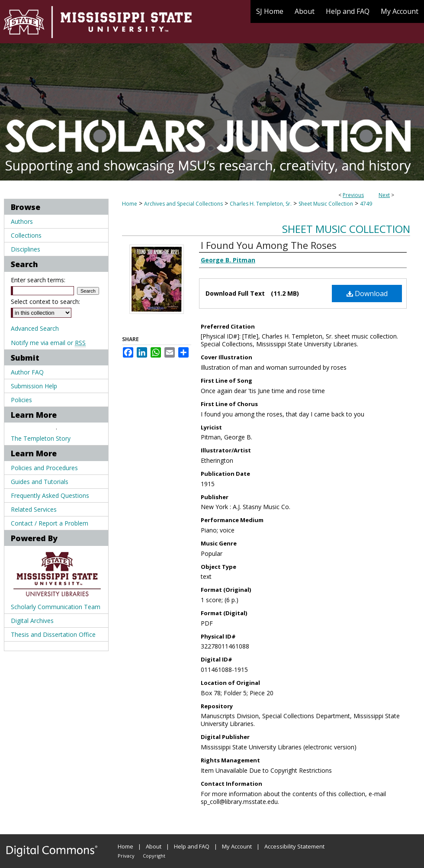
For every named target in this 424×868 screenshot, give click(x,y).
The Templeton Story (41, 438)
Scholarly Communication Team (56, 607)
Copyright (154, 856)
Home (130, 204)
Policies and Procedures (44, 468)
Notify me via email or (48, 343)
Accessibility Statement (294, 846)
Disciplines (26, 249)
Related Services (34, 509)
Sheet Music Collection (326, 204)
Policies (21, 400)
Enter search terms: (38, 280)
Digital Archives (32, 621)
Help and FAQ (192, 846)
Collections (26, 235)
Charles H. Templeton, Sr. (261, 204)
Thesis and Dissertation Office (53, 634)
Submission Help (34, 386)
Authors (22, 221)
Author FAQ (27, 372)
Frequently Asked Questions (50, 495)
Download (367, 294)
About (154, 846)
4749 (366, 204)
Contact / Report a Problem (50, 523)
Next (384, 195)
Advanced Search (35, 328)
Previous (353, 195)
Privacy (126, 856)
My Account (237, 846)
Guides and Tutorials (40, 482)
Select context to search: (45, 302)
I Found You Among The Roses (269, 245)
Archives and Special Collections (183, 204)
